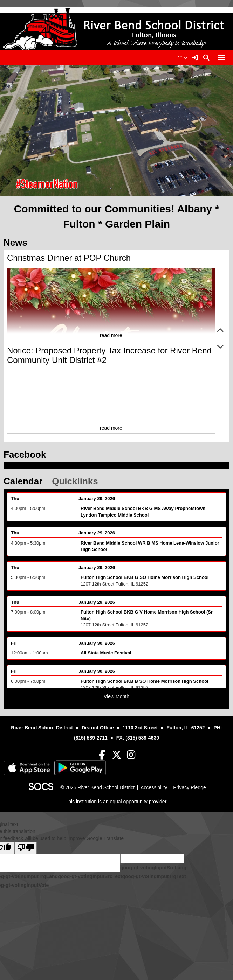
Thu (15, 502)
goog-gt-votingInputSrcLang (153, 868)
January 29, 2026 (97, 502)
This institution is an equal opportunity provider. (117, 801)
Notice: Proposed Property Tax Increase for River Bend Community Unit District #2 (109, 355)
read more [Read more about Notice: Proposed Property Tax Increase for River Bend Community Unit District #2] (111, 428)
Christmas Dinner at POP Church (69, 258)
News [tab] (18, 243)
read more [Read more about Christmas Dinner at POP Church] (111, 335)
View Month (116, 696)
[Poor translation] (26, 848)
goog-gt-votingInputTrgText (154, 876)
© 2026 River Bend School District (97, 787)
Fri (14, 647)
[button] (221, 331)
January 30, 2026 (97, 647)
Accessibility (154, 787)
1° (183, 58)
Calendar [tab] (25, 481)
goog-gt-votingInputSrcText (90, 876)
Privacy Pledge (189, 787)
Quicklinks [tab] (77, 481)
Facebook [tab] (27, 455)
